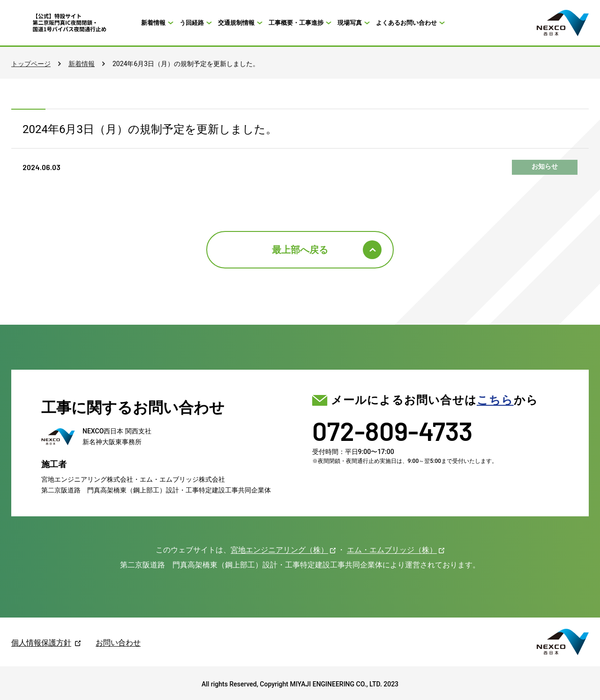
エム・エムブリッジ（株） (392, 550)
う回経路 (192, 23)
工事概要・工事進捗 (296, 23)
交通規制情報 (236, 23)
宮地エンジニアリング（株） (279, 550)
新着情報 (153, 23)
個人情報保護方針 (41, 643)
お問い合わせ (118, 643)
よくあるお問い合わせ (406, 23)
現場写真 (350, 23)
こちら (495, 400)
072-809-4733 (392, 430)
